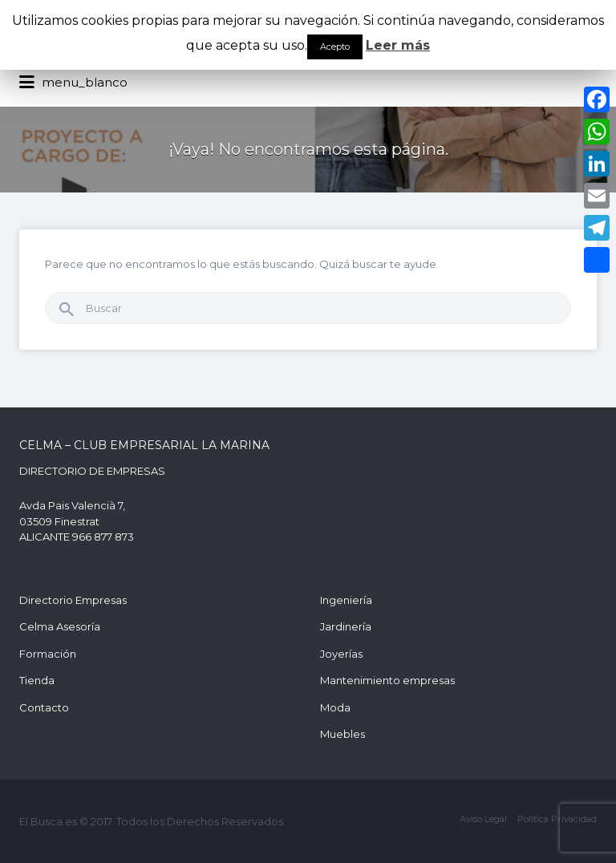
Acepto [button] (335, 47)
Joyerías (341, 654)
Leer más (398, 45)
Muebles (342, 734)
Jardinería (346, 626)
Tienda (37, 680)
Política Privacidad (557, 819)
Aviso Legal (483, 819)
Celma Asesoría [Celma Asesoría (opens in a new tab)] (60, 626)
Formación (48, 654)
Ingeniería (346, 600)
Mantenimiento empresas (387, 680)
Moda (335, 707)
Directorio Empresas (73, 600)
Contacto (44, 707)
